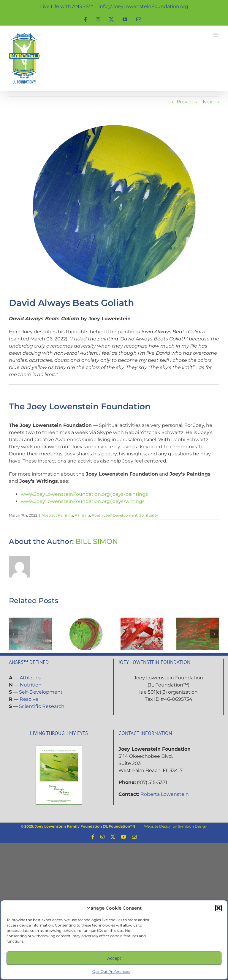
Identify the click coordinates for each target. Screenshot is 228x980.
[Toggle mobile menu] (216, 35)
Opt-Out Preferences (111, 972)
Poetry (98, 515)
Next (209, 102)
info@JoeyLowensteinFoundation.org (143, 6)
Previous (187, 102)
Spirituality (149, 515)
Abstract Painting (57, 515)
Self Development (122, 515)
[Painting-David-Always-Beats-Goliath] (114, 206)
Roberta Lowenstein (165, 794)
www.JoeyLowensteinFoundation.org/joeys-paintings (84, 494)
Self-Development (41, 692)
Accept (114, 958)
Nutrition (31, 685)
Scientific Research (42, 706)
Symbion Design (193, 826)
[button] (218, 908)
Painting (82, 515)
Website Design (158, 826)
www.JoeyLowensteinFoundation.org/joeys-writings (83, 501)
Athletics (30, 678)
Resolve (29, 699)
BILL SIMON (97, 541)
